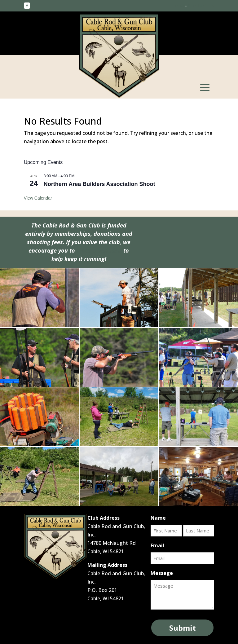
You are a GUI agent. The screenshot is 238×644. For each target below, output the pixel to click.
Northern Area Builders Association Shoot (99, 184)
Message (162, 573)
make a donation (99, 250)
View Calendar (38, 198)
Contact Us (201, 6)
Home (176, 6)
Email (157, 545)
